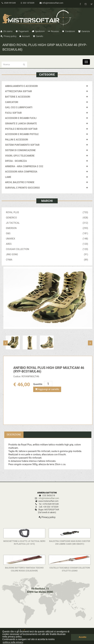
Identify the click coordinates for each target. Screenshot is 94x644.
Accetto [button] (82, 637)
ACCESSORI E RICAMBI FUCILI (21, 118)
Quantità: (38, 384)
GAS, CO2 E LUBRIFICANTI (19, 107)
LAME (8, 177)
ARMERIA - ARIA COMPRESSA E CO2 (24, 166)
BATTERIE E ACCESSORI (18, 97)
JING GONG (47, 254)
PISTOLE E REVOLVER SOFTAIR (21, 129)
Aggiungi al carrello (47, 389)
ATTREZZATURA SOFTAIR (18, 91)
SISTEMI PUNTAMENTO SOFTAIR (22, 145)
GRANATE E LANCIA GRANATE (21, 124)
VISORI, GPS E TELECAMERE (20, 156)
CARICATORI (12, 102)
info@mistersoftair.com (51, 3)
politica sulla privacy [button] (13, 642)
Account (25, 36)
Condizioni (69, 31)
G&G (47, 233)
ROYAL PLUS (47, 212)
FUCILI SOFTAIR (13, 113)
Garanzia (84, 31)
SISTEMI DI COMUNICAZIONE (20, 150)
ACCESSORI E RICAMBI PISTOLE (22, 134)
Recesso (53, 31)
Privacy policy (8, 36)
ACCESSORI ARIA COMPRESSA (21, 172)
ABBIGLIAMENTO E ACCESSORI (21, 86)
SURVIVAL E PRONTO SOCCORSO (22, 188)
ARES (47, 244)
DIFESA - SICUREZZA (16, 161)
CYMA (47, 260)
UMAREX (47, 239)
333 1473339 (28, 3)
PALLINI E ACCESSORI (17, 140)
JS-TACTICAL (47, 223)
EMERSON (47, 228)
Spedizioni (38, 31)
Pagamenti (22, 31)
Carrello (38, 36)
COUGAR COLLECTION (47, 249)
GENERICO (47, 218)
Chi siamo (6, 31)
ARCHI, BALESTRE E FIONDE (20, 182)
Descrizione (14, 435)
